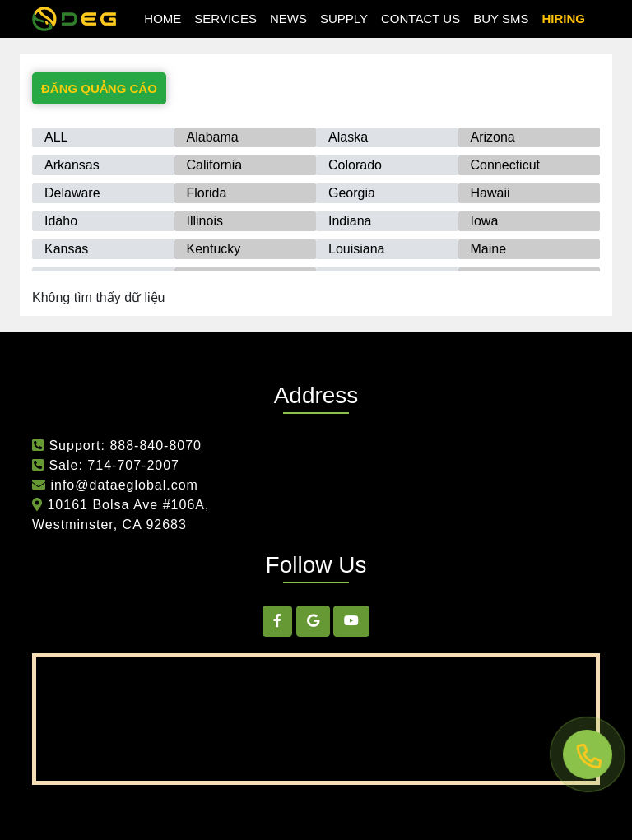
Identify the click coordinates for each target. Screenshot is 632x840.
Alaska (348, 137)
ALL (56, 137)
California (215, 165)
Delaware (72, 193)
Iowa (485, 221)
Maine (489, 249)
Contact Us (421, 19)
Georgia (352, 193)
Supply (344, 19)
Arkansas (72, 165)
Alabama (213, 137)
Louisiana (357, 249)
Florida (207, 193)
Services (225, 19)
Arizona (493, 137)
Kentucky (214, 249)
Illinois (205, 221)
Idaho (61, 221)
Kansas (66, 249)
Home (163, 19)
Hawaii (490, 193)
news (288, 19)
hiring (563, 19)
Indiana (350, 221)
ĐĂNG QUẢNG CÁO (99, 88)
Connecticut (506, 165)
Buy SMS (501, 19)
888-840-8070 (156, 446)
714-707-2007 (133, 465)
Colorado (355, 165)
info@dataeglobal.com (122, 485)
